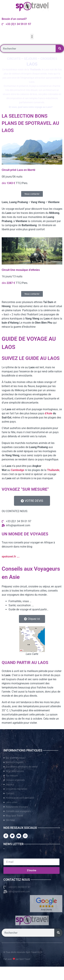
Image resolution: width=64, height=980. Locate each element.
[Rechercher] (60, 49)
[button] (32, 37)
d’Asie (48, 413)
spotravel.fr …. (11, 557)
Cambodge (18, 470)
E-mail (7, 856)
